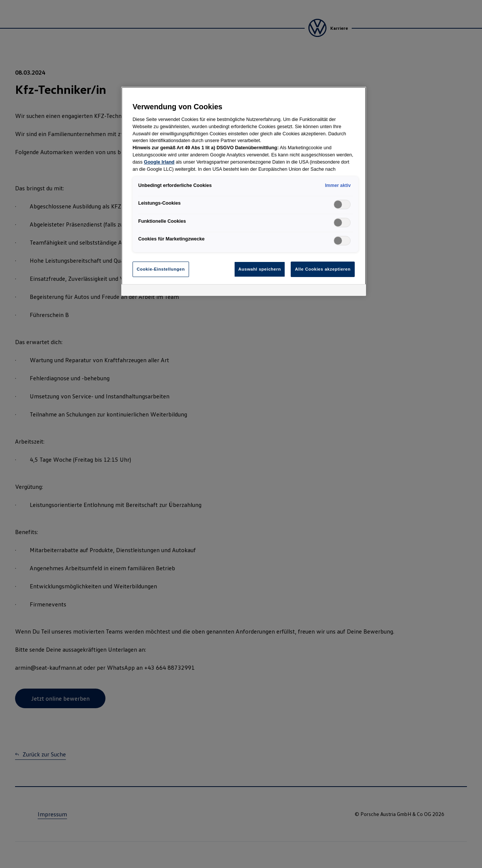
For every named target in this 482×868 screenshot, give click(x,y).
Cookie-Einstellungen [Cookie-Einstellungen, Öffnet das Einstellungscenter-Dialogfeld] (161, 269)
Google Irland (159, 162)
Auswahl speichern (260, 269)
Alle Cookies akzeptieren (323, 269)
